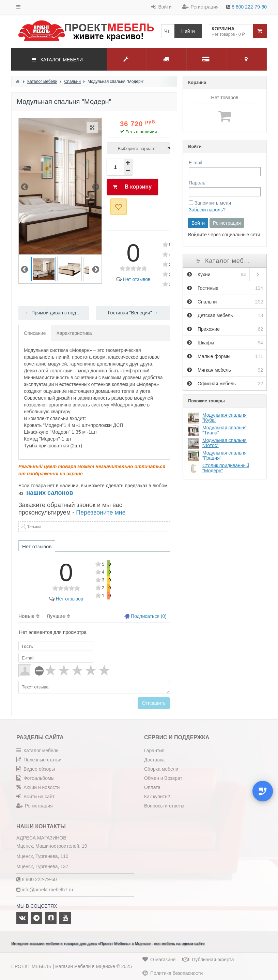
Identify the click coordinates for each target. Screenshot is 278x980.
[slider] (133, 268)
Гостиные (225, 288)
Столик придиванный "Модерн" (226, 468)
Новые (26, 616)
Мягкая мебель (225, 370)
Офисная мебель (225, 384)
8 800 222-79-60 (249, 7)
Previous (25, 187)
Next (96, 187)
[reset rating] (39, 671)
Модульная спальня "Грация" (225, 455)
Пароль (197, 183)
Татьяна (34, 527)
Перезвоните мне (101, 513)
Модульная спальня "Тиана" (225, 430)
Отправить (154, 703)
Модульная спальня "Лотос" (225, 443)
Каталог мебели (225, 261)
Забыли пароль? (207, 210)
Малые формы (225, 356)
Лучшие (56, 616)
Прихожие (225, 329)
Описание (35, 333)
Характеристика (74, 333)
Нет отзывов (133, 279)
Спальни (225, 302)
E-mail (196, 163)
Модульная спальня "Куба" (225, 418)
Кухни (217, 274)
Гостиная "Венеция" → (133, 313)
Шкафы (225, 343)
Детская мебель (225, 315)
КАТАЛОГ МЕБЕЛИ (57, 60)
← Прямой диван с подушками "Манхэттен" (57, 313)
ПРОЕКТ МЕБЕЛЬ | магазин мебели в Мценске (63, 966)
